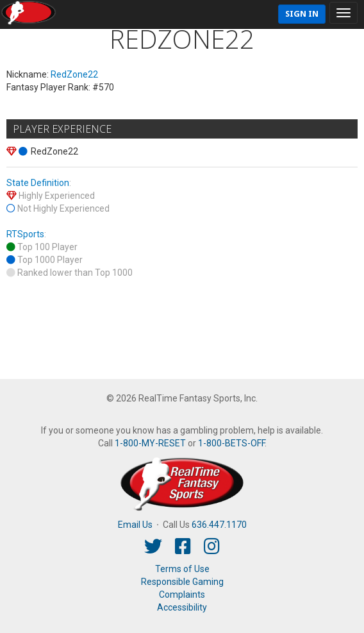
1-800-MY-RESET (150, 443)
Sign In (302, 14)
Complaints (182, 595)
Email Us (135, 525)
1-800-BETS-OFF (231, 443)
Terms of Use (182, 569)
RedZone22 (74, 74)
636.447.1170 (219, 525)
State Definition (38, 183)
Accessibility (182, 607)
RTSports (25, 234)
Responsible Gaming (182, 582)
